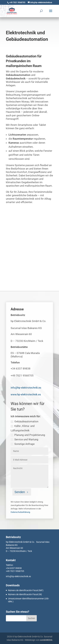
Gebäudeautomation (24, 422)
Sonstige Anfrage (23, 444)
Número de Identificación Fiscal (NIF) (26, 590)
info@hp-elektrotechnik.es (18, 576)
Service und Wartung (24, 439)
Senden (20, 492)
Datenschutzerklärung (20, 512)
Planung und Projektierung (28, 435)
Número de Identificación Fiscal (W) (25, 594)
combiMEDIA (46, 640)
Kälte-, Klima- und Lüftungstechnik (23, 428)
